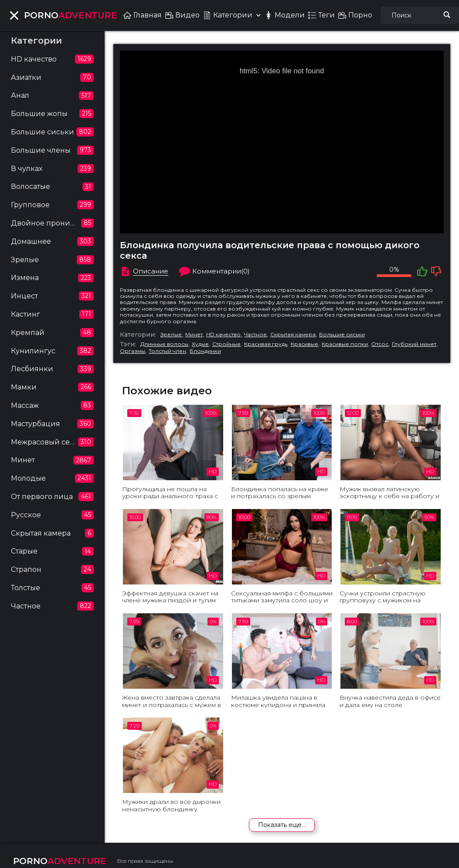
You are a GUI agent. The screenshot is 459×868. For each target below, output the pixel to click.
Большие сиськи (342, 335)
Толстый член (167, 351)
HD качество (223, 335)
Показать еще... (282, 825)
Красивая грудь (266, 344)
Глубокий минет (414, 344)
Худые (200, 344)
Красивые (304, 344)
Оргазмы (133, 351)
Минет (194, 335)
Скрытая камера (293, 335)
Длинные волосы (164, 344)
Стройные (226, 344)
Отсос (380, 344)
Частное (255, 335)
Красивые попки (345, 344)
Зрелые (171, 335)
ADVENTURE (71, 15)
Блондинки (205, 351)
